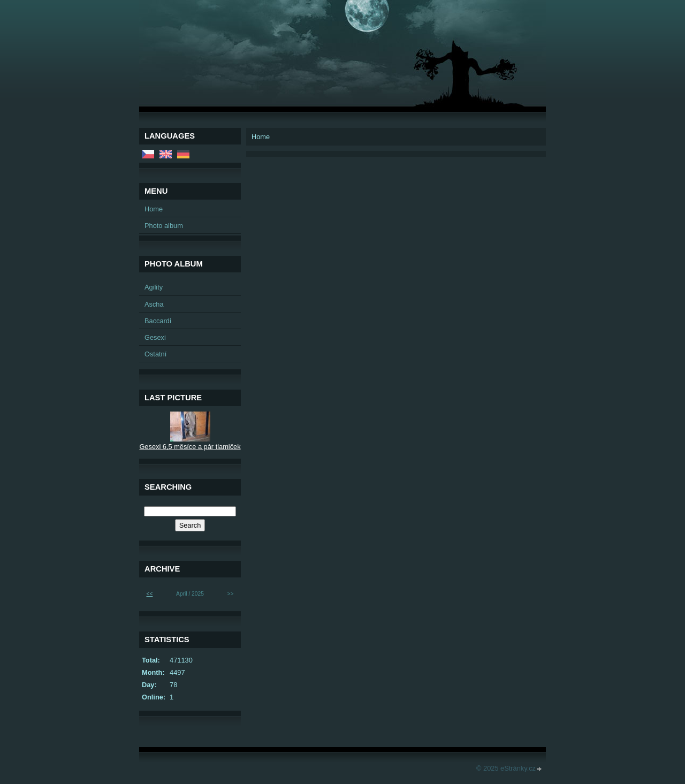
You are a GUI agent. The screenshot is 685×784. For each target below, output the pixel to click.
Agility (154, 287)
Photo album (164, 226)
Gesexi (155, 337)
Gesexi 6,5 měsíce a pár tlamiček (190, 447)
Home (154, 209)
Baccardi (158, 321)
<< (149, 594)
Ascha (154, 304)
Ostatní (155, 354)
